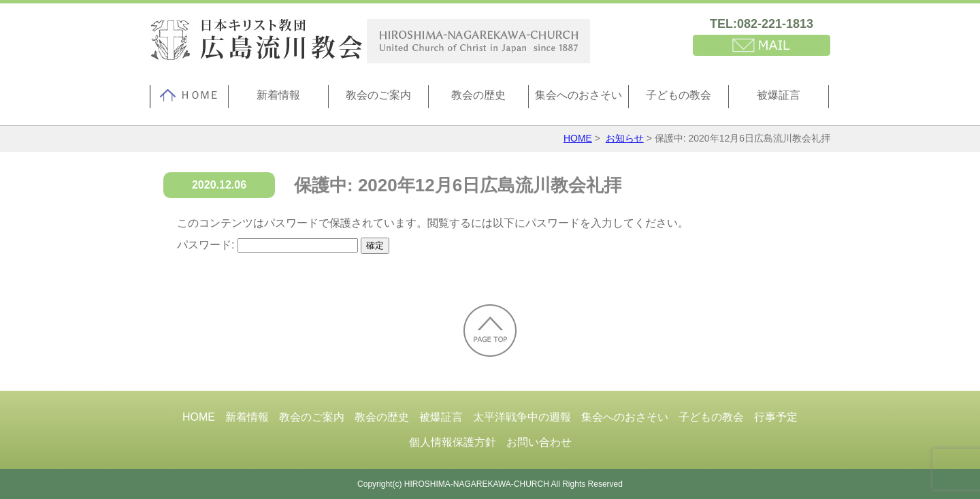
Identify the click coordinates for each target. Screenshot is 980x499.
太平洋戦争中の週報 (522, 417)
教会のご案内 (378, 95)
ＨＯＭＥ (189, 95)
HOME (578, 138)
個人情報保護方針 (453, 442)
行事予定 (776, 417)
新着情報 (278, 95)
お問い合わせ (539, 442)
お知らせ (625, 138)
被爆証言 (779, 95)
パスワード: (267, 245)
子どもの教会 (679, 95)
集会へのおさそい (578, 95)
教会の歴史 (478, 95)
